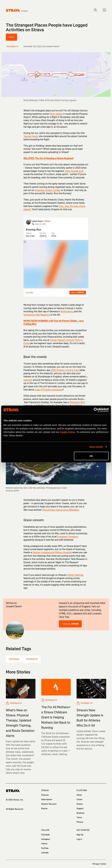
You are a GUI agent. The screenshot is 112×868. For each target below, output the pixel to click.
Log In (79, 839)
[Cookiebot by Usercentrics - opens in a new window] (96, 410)
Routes (44, 808)
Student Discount (49, 804)
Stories (80, 804)
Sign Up (80, 835)
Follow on (70, 624)
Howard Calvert (52, 46)
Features (45, 795)
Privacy (80, 822)
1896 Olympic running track (65, 370)
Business (80, 813)
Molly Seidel (56, 114)
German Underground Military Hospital (52, 552)
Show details (96, 447)
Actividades (14, 659)
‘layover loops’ (31, 136)
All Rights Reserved (14, 809)
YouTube (45, 848)
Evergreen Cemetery (67, 537)
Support (80, 808)
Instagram (46, 839)
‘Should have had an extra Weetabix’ (60, 510)
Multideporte (32, 659)
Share (11, 37)
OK (91, 456)
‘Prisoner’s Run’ (77, 402)
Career (79, 799)
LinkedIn (45, 853)
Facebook (45, 835)
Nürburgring (67, 311)
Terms (79, 817)
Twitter (44, 844)
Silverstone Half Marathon (37, 315)
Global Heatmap (75, 575)
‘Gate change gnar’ (74, 171)
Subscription (47, 799)
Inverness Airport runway (48, 190)
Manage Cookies (99, 864)
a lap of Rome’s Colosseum (49, 390)
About (79, 795)
